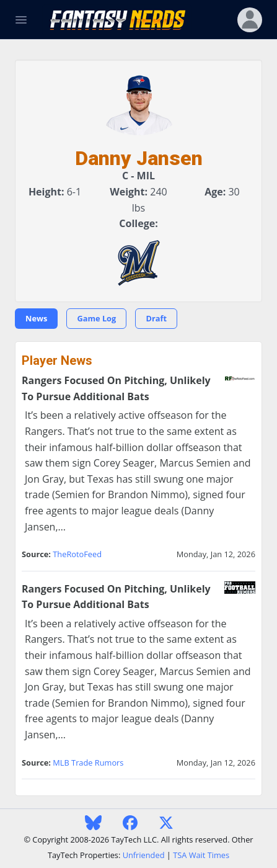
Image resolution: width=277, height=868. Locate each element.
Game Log (96, 318)
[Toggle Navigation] (21, 20)
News (36, 318)
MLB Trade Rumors (88, 763)
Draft (156, 318)
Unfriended (144, 855)
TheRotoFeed (77, 554)
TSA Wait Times (201, 855)
